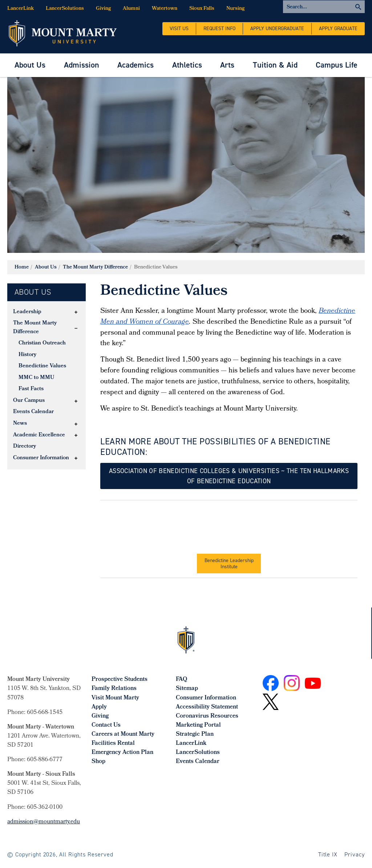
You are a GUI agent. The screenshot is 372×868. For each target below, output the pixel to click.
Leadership (27, 312)
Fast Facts (31, 389)
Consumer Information (41, 458)
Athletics (187, 65)
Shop (98, 762)
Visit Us (179, 29)
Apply (99, 707)
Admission (82, 65)
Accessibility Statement (207, 707)
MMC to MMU (37, 378)
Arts (227, 65)
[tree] (46, 385)
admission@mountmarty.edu (44, 822)
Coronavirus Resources (207, 716)
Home (22, 268)
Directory (25, 447)
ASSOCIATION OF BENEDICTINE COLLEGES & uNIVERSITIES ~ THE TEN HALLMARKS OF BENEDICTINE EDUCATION (229, 476)
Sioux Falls (202, 9)
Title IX (328, 854)
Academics (136, 65)
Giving (103, 9)
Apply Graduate (338, 29)
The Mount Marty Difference (95, 268)
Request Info (219, 29)
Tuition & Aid (275, 65)
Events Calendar (33, 412)
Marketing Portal (198, 725)
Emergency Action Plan (122, 753)
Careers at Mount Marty (123, 734)
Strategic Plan (195, 734)
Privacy (355, 854)
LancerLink (21, 9)
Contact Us (106, 725)
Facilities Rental (113, 744)
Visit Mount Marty (115, 698)
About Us (30, 65)
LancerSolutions (65, 9)
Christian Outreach (42, 343)
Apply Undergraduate (277, 29)
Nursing (235, 9)
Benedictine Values (42, 366)
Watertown (165, 9)
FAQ (181, 680)
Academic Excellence (39, 435)
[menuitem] (30, 65)
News (20, 424)
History (27, 355)
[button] (76, 312)
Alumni (131, 9)
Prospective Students (120, 680)
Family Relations (114, 689)
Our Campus (29, 401)
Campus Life (337, 65)
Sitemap (187, 689)
